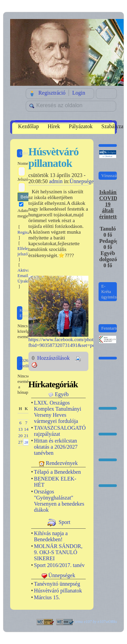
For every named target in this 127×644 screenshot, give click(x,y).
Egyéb (62, 394)
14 (26, 429)
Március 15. (47, 597)
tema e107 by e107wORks (96, 622)
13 (20, 429)
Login (79, 93)
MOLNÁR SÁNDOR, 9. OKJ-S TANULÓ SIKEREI (58, 552)
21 (26, 436)
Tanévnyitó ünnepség (57, 584)
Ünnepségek (83, 181)
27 (20, 442)
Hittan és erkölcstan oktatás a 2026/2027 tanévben (56, 447)
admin (56, 181)
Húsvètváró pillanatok (58, 591)
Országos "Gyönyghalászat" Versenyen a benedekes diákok (59, 501)
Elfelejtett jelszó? (26, 251)
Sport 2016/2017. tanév (59, 565)
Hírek (54, 126)
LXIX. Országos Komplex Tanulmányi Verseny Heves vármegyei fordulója (57, 412)
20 (20, 436)
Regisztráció (52, 93)
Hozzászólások (54, 358)
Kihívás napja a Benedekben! (51, 536)
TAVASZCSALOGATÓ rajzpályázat (60, 431)
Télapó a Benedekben (57, 472)
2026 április (25, 363)
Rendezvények (62, 463)
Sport (65, 522)
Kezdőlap (28, 126)
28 (26, 442)
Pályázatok (81, 126)
